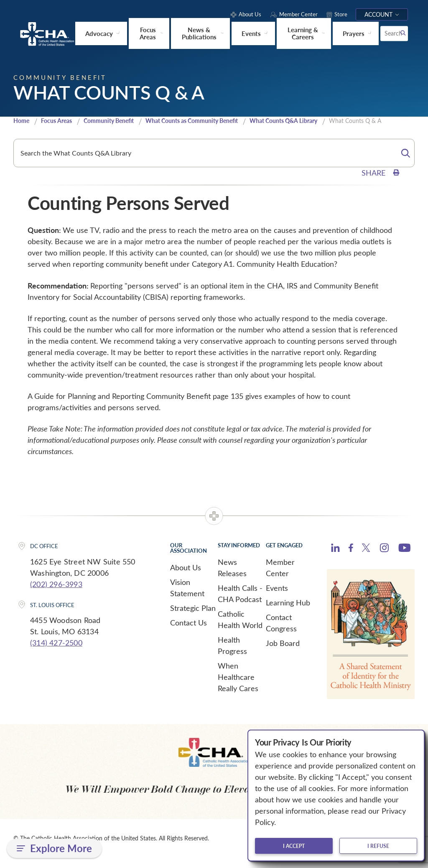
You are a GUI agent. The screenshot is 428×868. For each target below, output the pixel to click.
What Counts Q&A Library (282, 126)
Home (22, 126)
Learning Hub (288, 612)
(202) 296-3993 (56, 594)
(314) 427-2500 (56, 653)
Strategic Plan (193, 618)
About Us (186, 577)
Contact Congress (281, 632)
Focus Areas (51, 126)
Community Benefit (102, 126)
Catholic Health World (240, 629)
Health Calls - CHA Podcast (240, 603)
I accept (294, 846)
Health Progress (232, 655)
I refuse (378, 846)
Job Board (283, 653)
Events (277, 597)
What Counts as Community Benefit (189, 126)
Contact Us (189, 632)
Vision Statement (187, 597)
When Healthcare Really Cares (238, 687)
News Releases (232, 577)
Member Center (280, 577)
